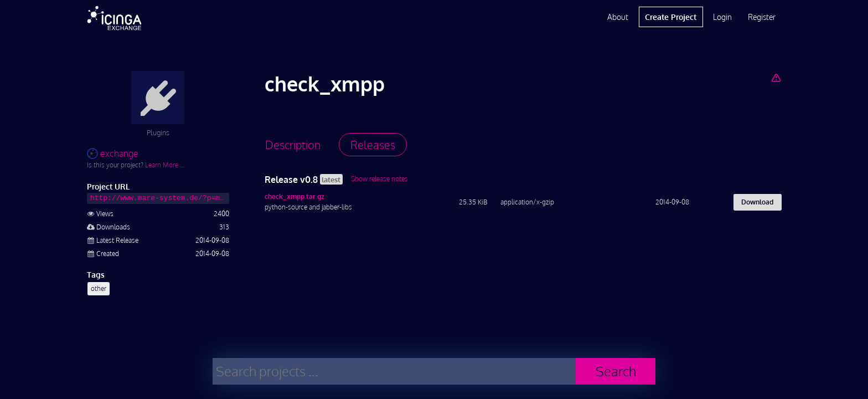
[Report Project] (776, 78)
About (618, 17)
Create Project (671, 17)
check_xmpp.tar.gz (294, 196)
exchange (113, 154)
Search (616, 371)
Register (762, 17)
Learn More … (165, 165)
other (99, 288)
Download (757, 202)
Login (722, 17)
